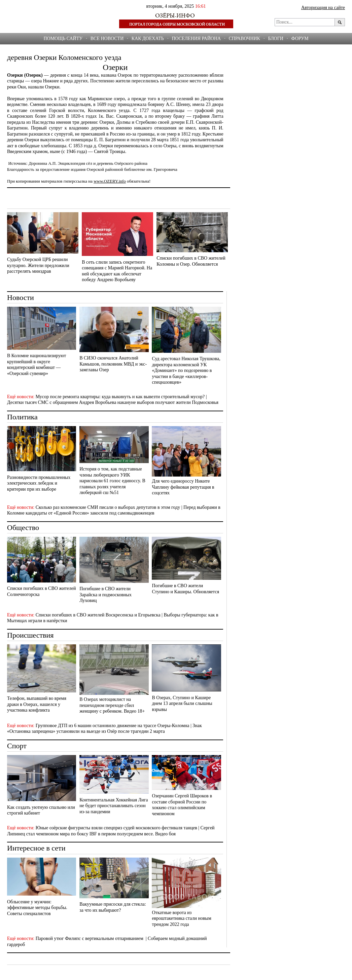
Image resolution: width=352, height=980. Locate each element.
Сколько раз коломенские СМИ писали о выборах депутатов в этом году (108, 507)
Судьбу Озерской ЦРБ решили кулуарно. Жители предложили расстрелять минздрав (38, 265)
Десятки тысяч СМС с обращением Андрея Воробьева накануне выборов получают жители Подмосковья (113, 402)
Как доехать (148, 39)
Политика (22, 417)
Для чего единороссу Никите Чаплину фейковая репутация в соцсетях (183, 487)
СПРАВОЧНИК (244, 39)
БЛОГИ (276, 39)
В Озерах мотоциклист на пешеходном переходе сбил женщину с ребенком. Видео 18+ (112, 705)
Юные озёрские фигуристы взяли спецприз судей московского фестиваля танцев (116, 828)
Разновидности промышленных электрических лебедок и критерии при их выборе (39, 483)
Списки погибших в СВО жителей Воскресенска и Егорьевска (98, 615)
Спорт (17, 746)
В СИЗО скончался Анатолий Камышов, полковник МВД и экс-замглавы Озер (113, 364)
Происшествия (30, 635)
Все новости (107, 39)
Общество (23, 527)
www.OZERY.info (110, 181)
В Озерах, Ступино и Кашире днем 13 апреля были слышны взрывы (182, 704)
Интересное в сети (36, 848)
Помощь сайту (63, 39)
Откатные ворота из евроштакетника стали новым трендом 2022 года (181, 918)
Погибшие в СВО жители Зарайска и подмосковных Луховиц (105, 595)
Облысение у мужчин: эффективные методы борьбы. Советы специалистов (37, 908)
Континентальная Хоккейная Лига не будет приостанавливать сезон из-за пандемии (114, 806)
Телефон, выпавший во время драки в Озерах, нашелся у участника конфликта (37, 704)
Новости (21, 297)
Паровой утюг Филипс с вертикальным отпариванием (90, 938)
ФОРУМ (300, 39)
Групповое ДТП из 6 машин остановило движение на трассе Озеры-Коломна (113, 726)
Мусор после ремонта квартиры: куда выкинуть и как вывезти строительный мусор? (120, 397)
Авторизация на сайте (323, 8)
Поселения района (196, 39)
